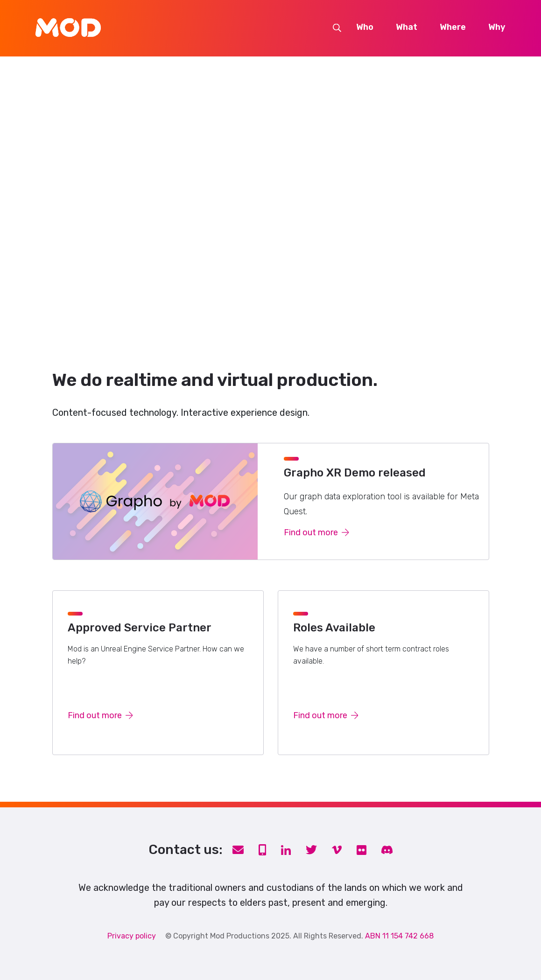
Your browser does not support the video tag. (270, 192)
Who (365, 28)
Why (497, 28)
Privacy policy (132, 936)
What (407, 28)
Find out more (316, 532)
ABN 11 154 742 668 (399, 936)
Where (453, 28)
